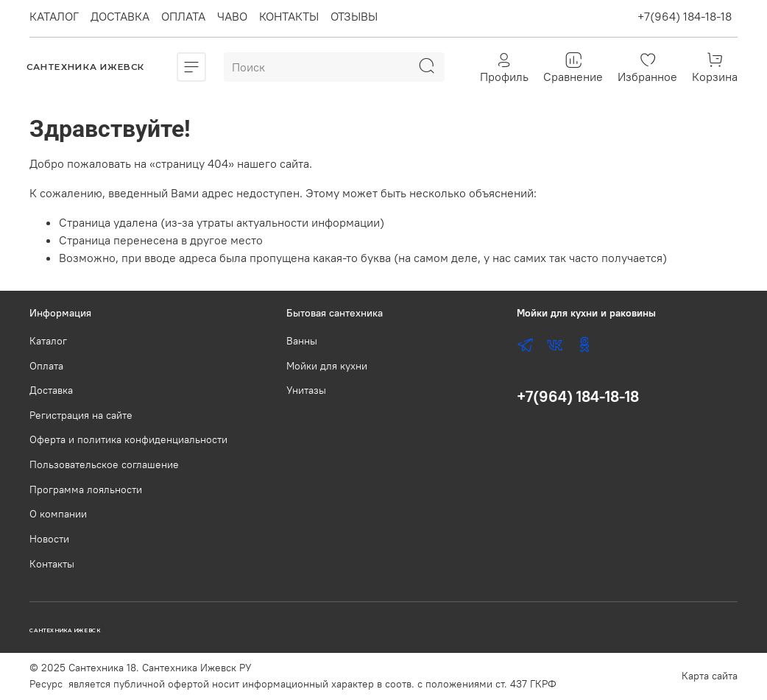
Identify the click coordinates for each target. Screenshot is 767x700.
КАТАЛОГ (54, 16)
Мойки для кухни (327, 366)
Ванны (302, 341)
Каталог (48, 341)
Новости (49, 539)
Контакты (52, 564)
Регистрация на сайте (81, 415)
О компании (58, 514)
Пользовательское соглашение (104, 464)
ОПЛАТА (183, 16)
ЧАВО (232, 16)
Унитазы (306, 390)
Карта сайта (710, 676)
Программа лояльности (86, 489)
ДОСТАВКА (120, 16)
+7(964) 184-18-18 (685, 16)
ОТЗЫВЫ (354, 16)
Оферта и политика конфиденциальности (128, 439)
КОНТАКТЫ (289, 16)
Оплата (46, 366)
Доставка (51, 390)
